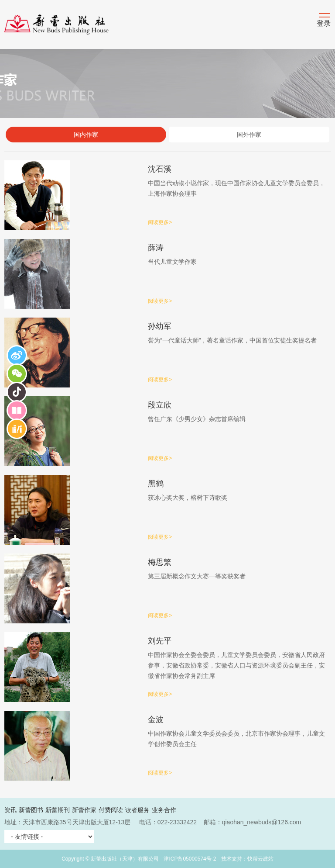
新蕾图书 (31, 810)
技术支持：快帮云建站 (247, 859)
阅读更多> (160, 222)
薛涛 (156, 248)
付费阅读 (111, 810)
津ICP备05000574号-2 (190, 859)
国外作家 (249, 135)
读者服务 (137, 810)
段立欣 (160, 405)
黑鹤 (156, 484)
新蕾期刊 (58, 810)
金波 (156, 719)
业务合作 (164, 810)
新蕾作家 (84, 810)
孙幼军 (160, 326)
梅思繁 (160, 562)
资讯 (10, 810)
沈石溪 (160, 169)
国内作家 (86, 135)
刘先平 (160, 641)
